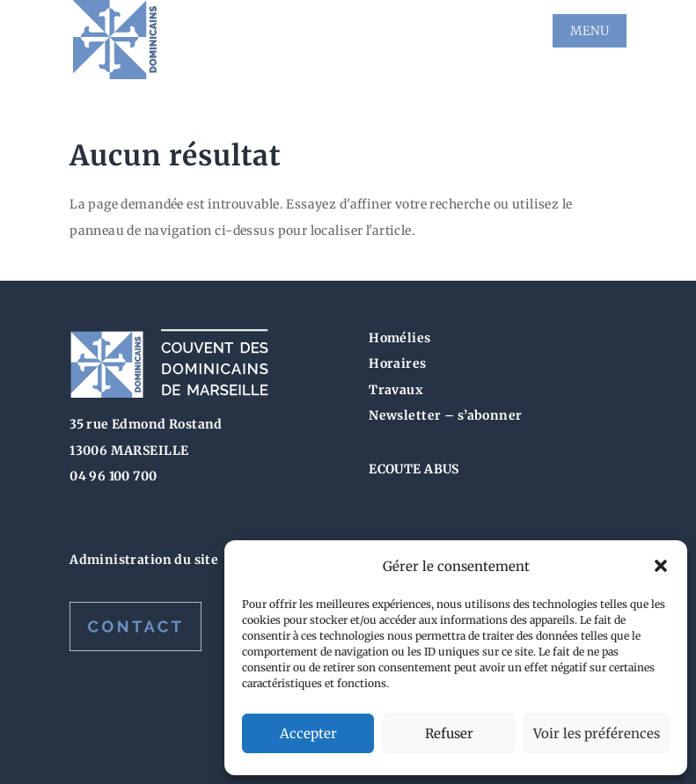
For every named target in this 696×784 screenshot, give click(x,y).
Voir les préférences (597, 733)
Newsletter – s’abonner (445, 415)
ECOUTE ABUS (414, 469)
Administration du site (144, 560)
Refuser (449, 733)
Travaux (396, 390)
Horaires (397, 363)
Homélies (399, 338)
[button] (661, 566)
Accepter (308, 733)
